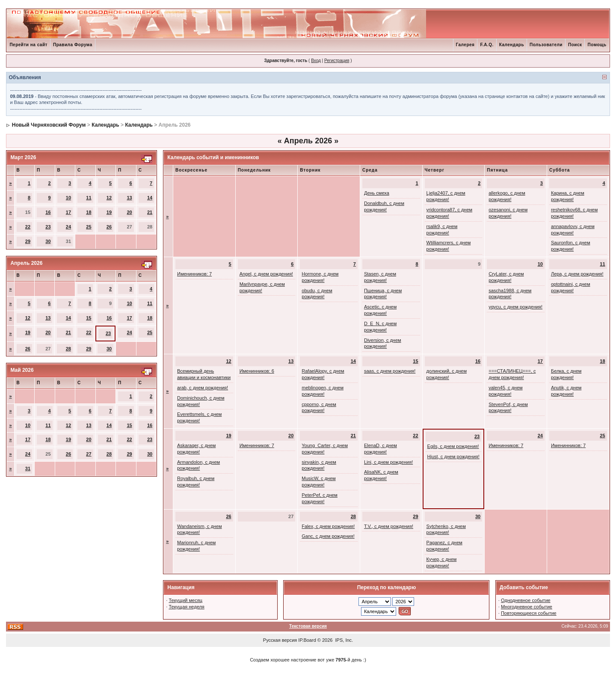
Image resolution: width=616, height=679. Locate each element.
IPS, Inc (344, 640)
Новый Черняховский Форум (49, 125)
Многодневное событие (527, 607)
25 (89, 227)
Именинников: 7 (194, 274)
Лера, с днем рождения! (577, 274)
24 (68, 227)
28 (68, 349)
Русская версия (280, 640)
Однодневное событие (526, 600)
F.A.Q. (487, 45)
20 (129, 212)
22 (28, 227)
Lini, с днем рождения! (388, 462)
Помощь (597, 45)
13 (129, 198)
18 (89, 212)
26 (109, 227)
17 (68, 212)
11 (89, 198)
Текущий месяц (185, 600)
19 (109, 212)
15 (89, 318)
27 (89, 454)
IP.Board (307, 640)
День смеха (377, 193)
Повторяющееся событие (529, 613)
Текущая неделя (186, 607)
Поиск (575, 45)
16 (48, 212)
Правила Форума (73, 45)
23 (48, 227)
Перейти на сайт (28, 45)
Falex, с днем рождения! (328, 526)
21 (150, 212)
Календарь (512, 45)
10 (68, 198)
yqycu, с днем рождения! (515, 307)
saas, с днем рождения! (390, 371)
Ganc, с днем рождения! (328, 536)
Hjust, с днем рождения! (453, 457)
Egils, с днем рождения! (453, 446)
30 (48, 241)
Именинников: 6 (257, 371)
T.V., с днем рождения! (389, 526)
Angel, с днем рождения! (266, 274)
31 (28, 468)
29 (28, 241)
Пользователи (546, 45)
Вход (316, 61)
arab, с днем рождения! (203, 388)
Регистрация (337, 61)
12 (109, 198)
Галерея (465, 45)
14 (150, 198)
